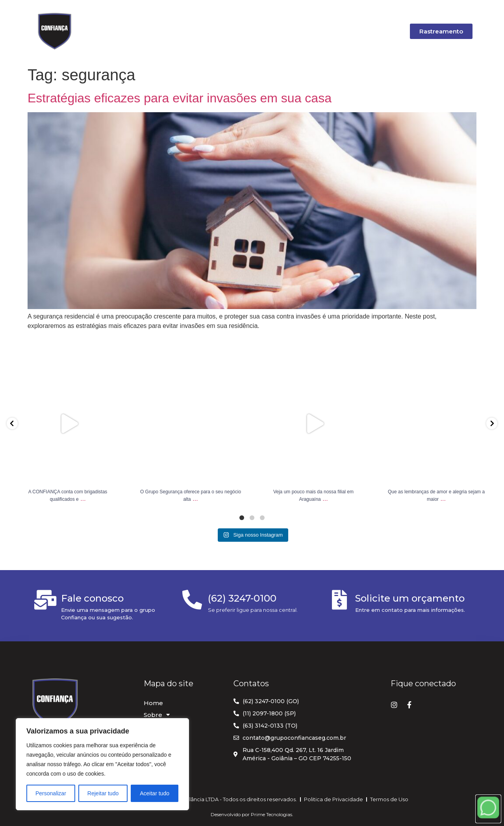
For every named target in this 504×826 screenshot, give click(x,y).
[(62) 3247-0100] (192, 600)
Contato (381, 31)
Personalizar (51, 793)
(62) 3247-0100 (242, 598)
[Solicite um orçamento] (339, 600)
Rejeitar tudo (103, 793)
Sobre (159, 31)
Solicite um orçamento (410, 598)
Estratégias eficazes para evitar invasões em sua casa (180, 98)
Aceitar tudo (155, 793)
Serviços (203, 31)
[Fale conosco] (45, 600)
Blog (243, 31)
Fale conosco (92, 598)
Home (121, 31)
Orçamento (286, 31)
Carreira (335, 31)
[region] (102, 764)
